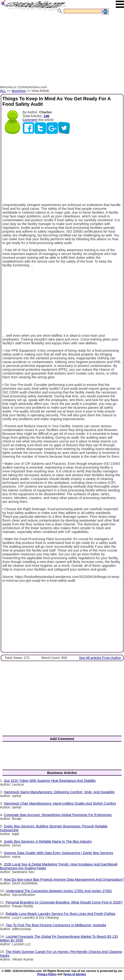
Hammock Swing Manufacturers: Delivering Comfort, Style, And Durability (59, 792)
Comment (30, 120)
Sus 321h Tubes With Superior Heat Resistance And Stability (50, 781)
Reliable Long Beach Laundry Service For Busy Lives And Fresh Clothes (60, 914)
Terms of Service (75, 974)
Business (19, 91)
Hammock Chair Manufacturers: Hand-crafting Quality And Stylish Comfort (60, 803)
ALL (3, 91)
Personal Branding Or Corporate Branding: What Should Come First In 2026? (64, 902)
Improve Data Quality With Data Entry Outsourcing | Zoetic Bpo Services (58, 853)
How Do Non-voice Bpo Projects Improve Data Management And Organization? (64, 879)
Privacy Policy (47, 974)
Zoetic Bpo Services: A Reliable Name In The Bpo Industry (48, 841)
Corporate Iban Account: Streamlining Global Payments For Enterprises (58, 815)
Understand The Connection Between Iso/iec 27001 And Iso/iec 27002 (59, 891)
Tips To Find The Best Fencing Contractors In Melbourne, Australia (56, 925)
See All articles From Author (100, 658)
